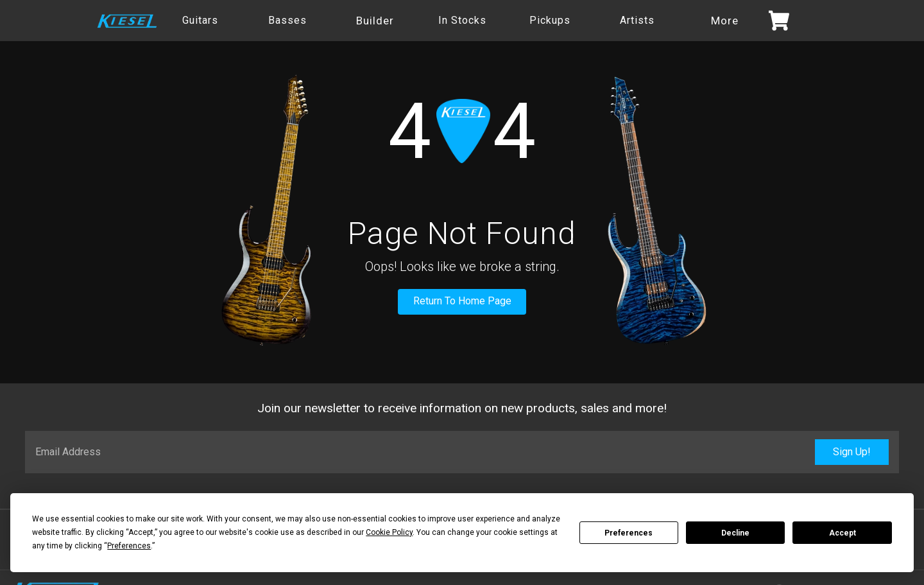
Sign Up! (852, 452)
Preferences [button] (129, 546)
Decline (735, 533)
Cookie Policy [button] (389, 532)
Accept (843, 533)
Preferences (629, 533)
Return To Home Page (462, 301)
